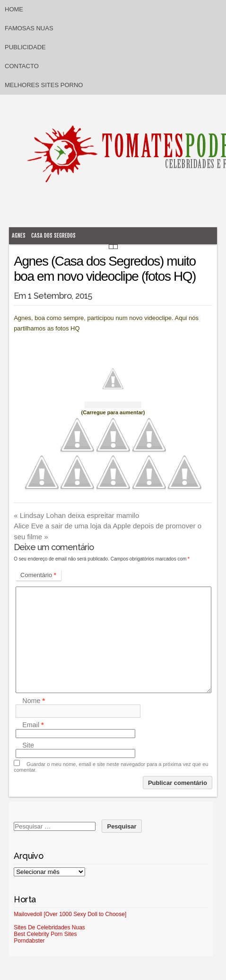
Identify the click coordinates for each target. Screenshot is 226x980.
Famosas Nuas (29, 28)
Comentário (38, 575)
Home (14, 9)
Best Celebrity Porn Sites (45, 934)
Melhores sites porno (44, 85)
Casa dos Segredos (53, 236)
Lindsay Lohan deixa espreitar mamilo (76, 515)
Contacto (22, 66)
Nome (34, 701)
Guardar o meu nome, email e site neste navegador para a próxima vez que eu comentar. (111, 767)
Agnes (19, 236)
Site (28, 745)
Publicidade (25, 47)
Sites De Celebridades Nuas (49, 927)
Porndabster (29, 941)
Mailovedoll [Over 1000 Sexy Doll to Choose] (70, 914)
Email (33, 725)
